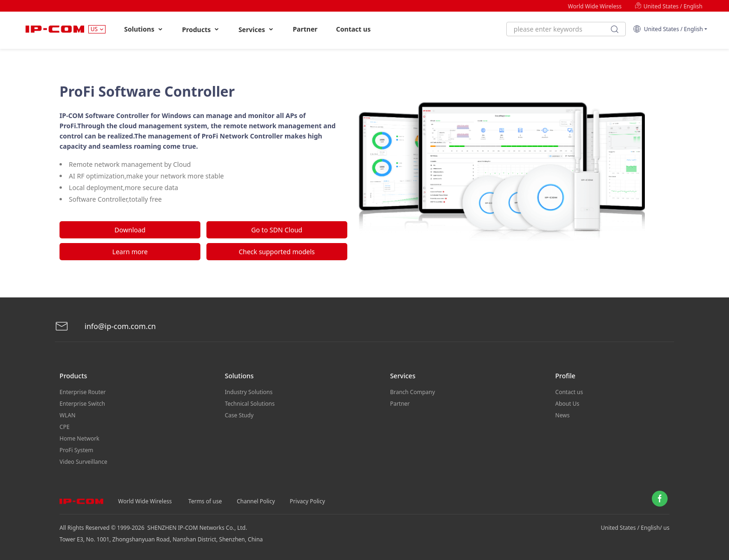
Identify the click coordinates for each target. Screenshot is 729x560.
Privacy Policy (307, 501)
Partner (305, 29)
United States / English (669, 6)
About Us (567, 404)
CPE (65, 427)
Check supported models (277, 252)
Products (201, 30)
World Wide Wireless (595, 6)
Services (256, 30)
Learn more (130, 252)
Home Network (80, 438)
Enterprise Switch (82, 404)
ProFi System (76, 450)
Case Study (239, 415)
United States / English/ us (635, 528)
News (562, 415)
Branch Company (413, 392)
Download (130, 230)
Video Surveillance (83, 462)
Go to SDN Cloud (277, 230)
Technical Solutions (250, 404)
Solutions (144, 29)
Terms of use (205, 501)
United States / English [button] (668, 29)
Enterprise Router (83, 392)
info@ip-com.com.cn (106, 326)
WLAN (67, 415)
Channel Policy (256, 501)
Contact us (353, 29)
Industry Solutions (249, 392)
